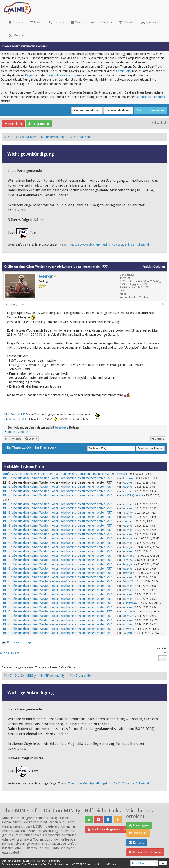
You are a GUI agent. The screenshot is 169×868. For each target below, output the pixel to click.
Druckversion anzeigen (20, 642)
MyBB (57, 861)
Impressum (138, 833)
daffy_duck (129, 538)
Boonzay (128, 478)
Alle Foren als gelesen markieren (111, 829)
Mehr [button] (16, 35)
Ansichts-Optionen (154, 267)
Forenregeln (139, 825)
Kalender (127, 22)
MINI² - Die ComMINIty (20, 137)
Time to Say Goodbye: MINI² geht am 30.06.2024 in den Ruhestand (108, 245)
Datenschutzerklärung (61, 75)
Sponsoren (151, 22)
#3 (163, 305)
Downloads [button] (102, 22)
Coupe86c (129, 582)
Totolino (128, 513)
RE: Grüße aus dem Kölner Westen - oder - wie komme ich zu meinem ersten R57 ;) (59, 478)
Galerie (77, 22)
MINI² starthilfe (80, 137)
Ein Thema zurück (19, 448)
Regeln (29, 75)
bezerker (46, 276)
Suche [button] (57, 22)
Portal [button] (16, 22)
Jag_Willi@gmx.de (133, 495)
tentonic (12, 432)
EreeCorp (48, 864)
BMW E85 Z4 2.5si (15, 419)
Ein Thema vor (44, 448)
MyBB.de (34, 861)
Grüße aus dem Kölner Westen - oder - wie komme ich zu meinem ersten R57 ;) (56, 474)
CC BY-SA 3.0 (79, 864)
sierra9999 (129, 612)
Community (124, 71)
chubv (126, 521)
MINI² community (53, 137)
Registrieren (39, 124)
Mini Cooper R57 (15, 414)
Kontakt (136, 843)
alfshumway (130, 603)
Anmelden (13, 124)
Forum (36, 22)
